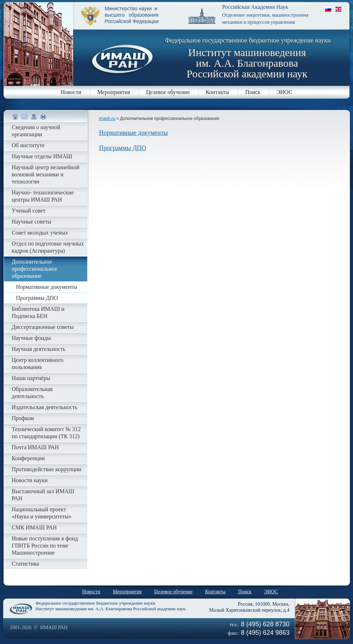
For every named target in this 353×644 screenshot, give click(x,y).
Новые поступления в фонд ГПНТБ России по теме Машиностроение (45, 546)
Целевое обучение (168, 92)
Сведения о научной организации (36, 131)
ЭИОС (284, 92)
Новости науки (30, 480)
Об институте (28, 145)
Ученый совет (29, 211)
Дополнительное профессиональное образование (34, 269)
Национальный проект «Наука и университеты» (42, 513)
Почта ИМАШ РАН (35, 447)
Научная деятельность (38, 349)
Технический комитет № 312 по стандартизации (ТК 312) (46, 433)
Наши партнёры (31, 378)
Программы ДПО (123, 148)
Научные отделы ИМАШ (42, 156)
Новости (71, 92)
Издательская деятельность (45, 407)
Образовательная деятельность (32, 393)
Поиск (253, 92)
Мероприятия (114, 92)
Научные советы (32, 222)
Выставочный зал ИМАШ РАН (43, 495)
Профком (23, 418)
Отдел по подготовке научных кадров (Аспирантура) (48, 247)
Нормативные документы (133, 133)
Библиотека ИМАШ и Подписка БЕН (38, 312)
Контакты (217, 92)
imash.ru (107, 119)
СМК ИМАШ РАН (34, 527)
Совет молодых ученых (40, 233)
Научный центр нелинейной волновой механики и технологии (46, 174)
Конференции (28, 458)
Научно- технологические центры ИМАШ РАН (43, 196)
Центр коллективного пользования (38, 364)
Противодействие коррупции (46, 469)
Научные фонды (31, 338)
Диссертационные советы (43, 327)
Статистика (25, 564)
